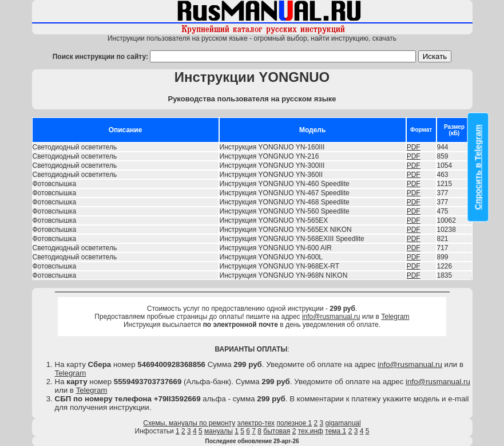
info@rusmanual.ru (331, 317)
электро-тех (256, 423)
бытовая (277, 431)
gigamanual (343, 423)
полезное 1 (294, 423)
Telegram (395, 317)
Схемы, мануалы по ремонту (189, 423)
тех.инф (311, 431)
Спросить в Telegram (478, 167)
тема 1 (336, 431)
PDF (414, 147)
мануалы (219, 431)
